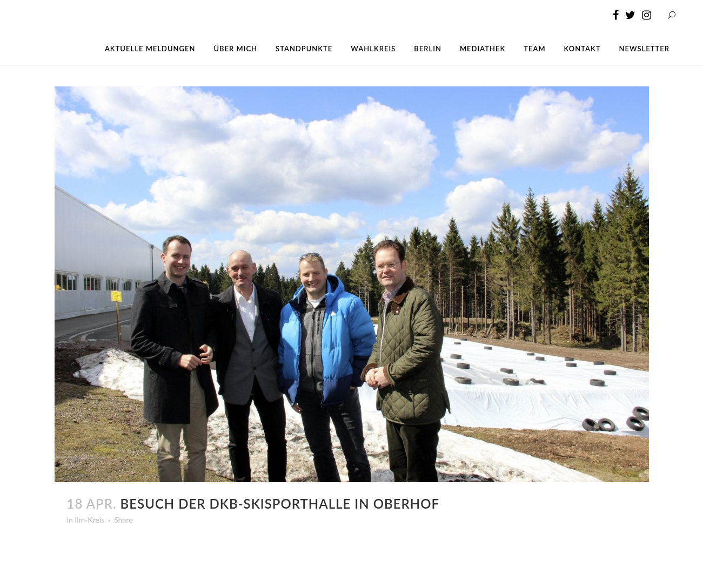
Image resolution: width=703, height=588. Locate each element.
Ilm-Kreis (89, 520)
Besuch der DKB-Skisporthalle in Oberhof (280, 503)
